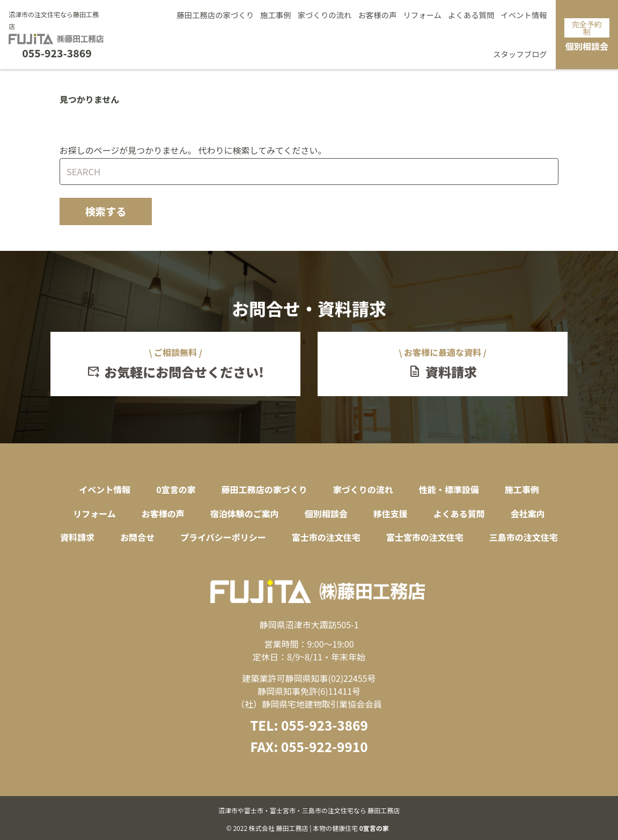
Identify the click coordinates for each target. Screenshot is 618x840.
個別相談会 (587, 35)
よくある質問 (471, 15)
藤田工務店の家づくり (215, 15)
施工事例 (276, 15)
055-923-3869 (57, 53)
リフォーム (422, 15)
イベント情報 (524, 15)
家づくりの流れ (325, 15)
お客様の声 (377, 15)
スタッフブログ (520, 54)
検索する (106, 211)
